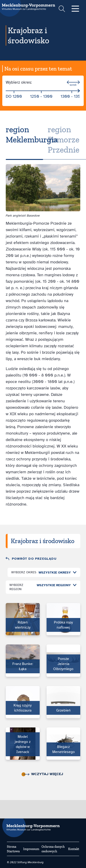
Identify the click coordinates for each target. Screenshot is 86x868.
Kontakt (74, 849)
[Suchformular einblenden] (62, 9)
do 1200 (14, 96)
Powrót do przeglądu (34, 559)
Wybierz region (16, 587)
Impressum (31, 849)
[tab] (24, 140)
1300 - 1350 (72, 96)
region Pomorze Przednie (64, 140)
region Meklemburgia (32, 134)
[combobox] (56, 572)
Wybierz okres (24, 572)
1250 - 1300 (41, 96)
